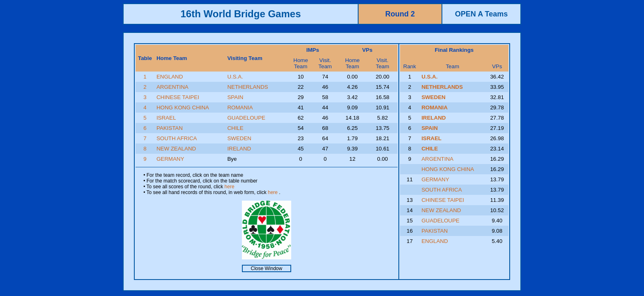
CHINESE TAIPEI (178, 97)
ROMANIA (240, 108)
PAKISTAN (170, 128)
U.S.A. (235, 77)
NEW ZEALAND (176, 149)
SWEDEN (239, 138)
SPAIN (235, 97)
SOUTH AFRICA (177, 138)
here (230, 187)
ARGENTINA (172, 87)
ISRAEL (166, 118)
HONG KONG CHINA (183, 108)
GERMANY (170, 159)
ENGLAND (170, 77)
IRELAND (239, 149)
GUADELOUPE (246, 118)
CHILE (235, 128)
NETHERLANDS (247, 87)
